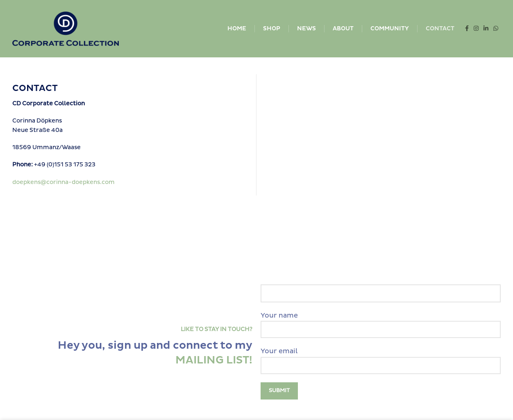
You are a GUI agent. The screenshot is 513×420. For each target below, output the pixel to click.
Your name (381, 322)
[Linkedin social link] (486, 29)
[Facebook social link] (467, 29)
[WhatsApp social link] (496, 29)
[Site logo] (66, 28)
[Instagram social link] (476, 29)
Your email (381, 358)
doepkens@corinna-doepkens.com (64, 182)
